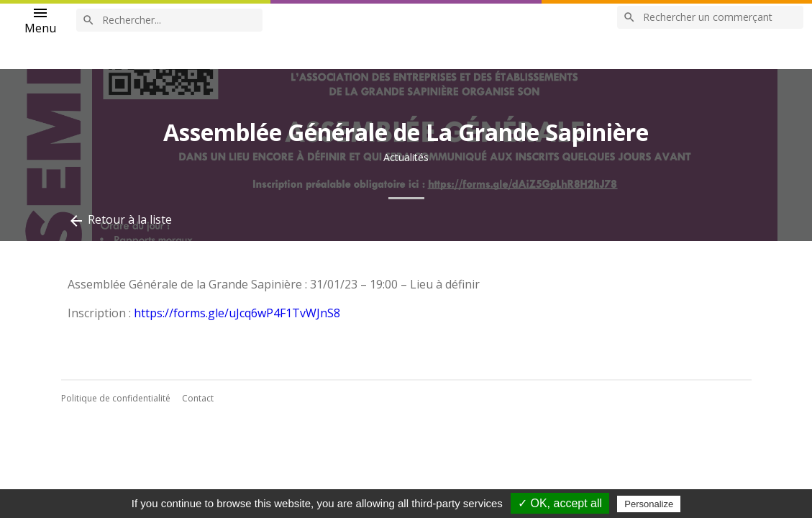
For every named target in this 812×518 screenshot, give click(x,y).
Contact (198, 398)
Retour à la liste (120, 221)
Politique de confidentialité (116, 398)
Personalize (649, 504)
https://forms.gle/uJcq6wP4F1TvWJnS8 (237, 313)
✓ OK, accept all (560, 503)
